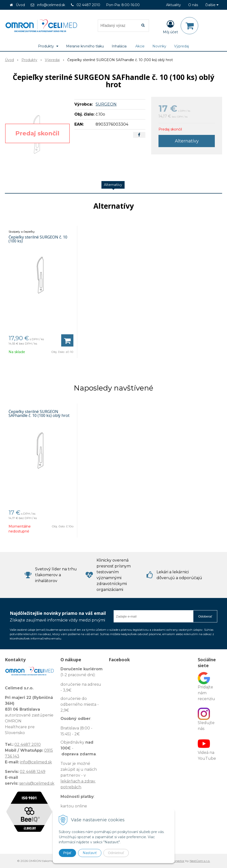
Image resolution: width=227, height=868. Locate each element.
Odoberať (205, 616)
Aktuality (173, 5)
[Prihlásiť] (170, 27)
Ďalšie (212, 5)
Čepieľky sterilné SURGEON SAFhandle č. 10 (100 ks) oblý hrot (39, 413)
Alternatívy (187, 141)
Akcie (140, 46)
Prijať (67, 853)
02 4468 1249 (33, 772)
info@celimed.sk (51, 5)
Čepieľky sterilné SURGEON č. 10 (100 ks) (38, 239)
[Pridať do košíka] (67, 340)
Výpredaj (182, 46)
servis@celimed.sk (37, 783)
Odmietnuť (116, 853)
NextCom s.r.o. (200, 861)
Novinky (159, 46)
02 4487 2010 (88, 5)
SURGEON (106, 104)
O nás (193, 5)
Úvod (20, 5)
